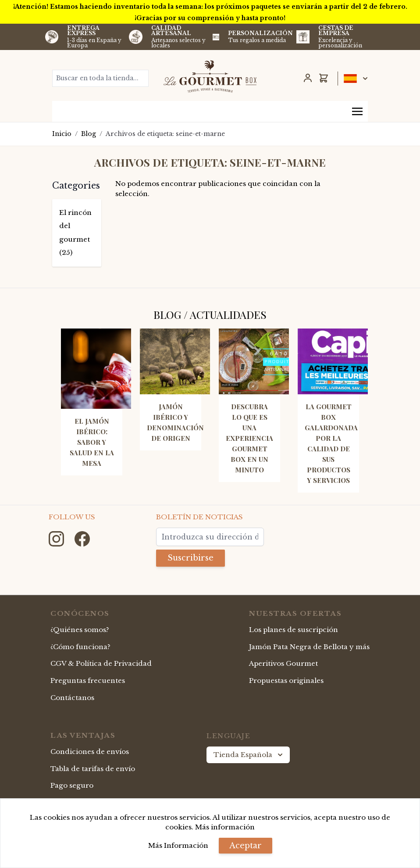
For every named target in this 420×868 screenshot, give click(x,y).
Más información (225, 827)
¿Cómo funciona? (80, 647)
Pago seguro (72, 785)
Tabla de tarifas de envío (93, 769)
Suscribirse (190, 558)
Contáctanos (72, 698)
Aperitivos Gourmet (283, 663)
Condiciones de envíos (90, 752)
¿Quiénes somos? (80, 630)
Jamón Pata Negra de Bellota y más (309, 647)
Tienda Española (249, 755)
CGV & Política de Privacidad (101, 663)
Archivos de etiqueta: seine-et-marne (165, 134)
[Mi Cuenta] (308, 78)
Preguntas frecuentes (88, 680)
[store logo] (210, 76)
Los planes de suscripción (294, 630)
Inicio (62, 134)
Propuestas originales (286, 680)
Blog (89, 134)
